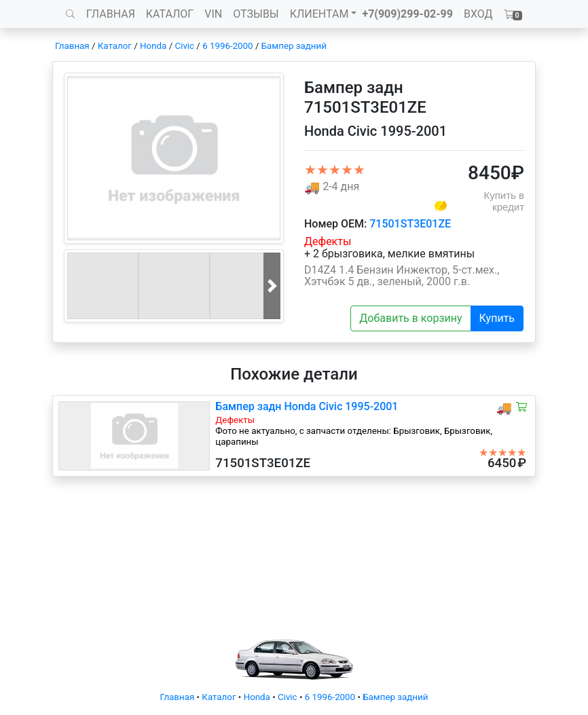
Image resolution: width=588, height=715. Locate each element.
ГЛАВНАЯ (111, 14)
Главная (72, 46)
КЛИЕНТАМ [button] (319, 14)
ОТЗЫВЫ (256, 14)
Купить (497, 318)
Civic (184, 46)
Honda (153, 46)
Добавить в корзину (410, 318)
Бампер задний (294, 46)
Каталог (115, 46)
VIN (213, 14)
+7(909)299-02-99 (407, 14)
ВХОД (478, 14)
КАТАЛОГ (170, 14)
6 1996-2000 (227, 46)
